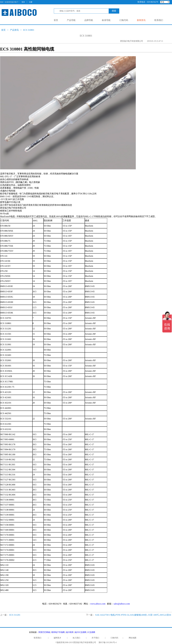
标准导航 (106, 20)
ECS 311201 (15, 615)
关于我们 (95, 638)
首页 (56, 20)
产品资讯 (14, 30)
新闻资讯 (141, 20)
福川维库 (70, 632)
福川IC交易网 (80, 632)
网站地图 (133, 638)
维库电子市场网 (58, 632)
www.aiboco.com (98, 604)
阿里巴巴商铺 (44, 632)
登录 (23, 2)
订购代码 (124, 20)
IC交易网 (91, 632)
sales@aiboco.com (122, 604)
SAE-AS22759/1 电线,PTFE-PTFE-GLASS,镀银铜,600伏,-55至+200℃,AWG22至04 (133, 615)
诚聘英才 (57, 638)
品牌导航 (89, 20)
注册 (31, 2)
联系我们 (159, 20)
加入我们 (76, 638)
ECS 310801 (29, 30)
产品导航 (71, 20)
